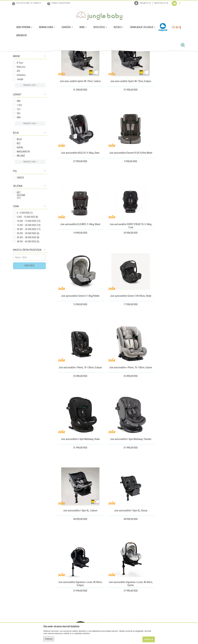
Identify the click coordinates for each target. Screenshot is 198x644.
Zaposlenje (18, 568)
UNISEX (20, 228)
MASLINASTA (23, 202)
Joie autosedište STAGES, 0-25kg (121, 451)
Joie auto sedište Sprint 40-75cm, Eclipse (121, 127)
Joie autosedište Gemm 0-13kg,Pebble (77, 255)
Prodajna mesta (21, 577)
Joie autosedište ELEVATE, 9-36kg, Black (121, 190)
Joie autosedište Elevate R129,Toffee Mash (77, 192)
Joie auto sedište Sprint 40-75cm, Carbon (77, 127)
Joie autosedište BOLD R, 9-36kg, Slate (165, 125)
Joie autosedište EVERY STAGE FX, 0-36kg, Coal (165, 192)
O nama (17, 563)
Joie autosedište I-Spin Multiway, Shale (121, 320)
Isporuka (95, 563)
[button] (184, 45)
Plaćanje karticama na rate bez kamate (66, 584)
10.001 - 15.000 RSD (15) (29, 271)
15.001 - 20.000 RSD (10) (29, 276)
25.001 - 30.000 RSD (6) (28, 284)
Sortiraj (93, 68)
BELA (19, 190)
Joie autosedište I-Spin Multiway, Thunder (165, 322)
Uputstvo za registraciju (63, 568)
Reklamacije (97, 573)
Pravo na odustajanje (101, 582)
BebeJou (21, 117)
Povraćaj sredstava (100, 577)
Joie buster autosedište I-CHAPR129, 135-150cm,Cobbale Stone (165, 452)
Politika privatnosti (61, 591)
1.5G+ (20, 156)
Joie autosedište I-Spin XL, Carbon (77, 386)
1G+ (19, 160)
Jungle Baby (18, 55)
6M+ (19, 168)
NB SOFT (105, 635)
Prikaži (139, 68)
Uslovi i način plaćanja (63, 577)
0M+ (19, 151)
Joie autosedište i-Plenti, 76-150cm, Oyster (77, 322)
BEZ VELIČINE (21, 246)
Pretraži (29, 316)
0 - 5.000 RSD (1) (25, 263)
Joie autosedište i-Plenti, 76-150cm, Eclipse (165, 257)
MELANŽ (21, 206)
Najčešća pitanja (60, 595)
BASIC (20, 98)
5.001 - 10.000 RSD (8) (27, 267)
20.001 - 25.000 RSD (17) (29, 280)
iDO (18, 121)
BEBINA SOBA (22, 82)
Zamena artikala (99, 568)
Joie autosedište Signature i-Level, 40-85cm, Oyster (77, 452)
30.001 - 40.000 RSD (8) (28, 288)
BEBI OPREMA (22, 78)
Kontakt (17, 573)
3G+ (19, 164)
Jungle (20, 130)
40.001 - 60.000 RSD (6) (28, 292)
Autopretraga (78, 68)
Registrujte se (161, 3)
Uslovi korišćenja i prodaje (64, 563)
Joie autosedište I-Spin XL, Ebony (121, 386)
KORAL (20, 198)
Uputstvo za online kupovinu (65, 573)
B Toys (20, 113)
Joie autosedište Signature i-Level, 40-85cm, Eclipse (165, 387)
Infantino (21, 125)
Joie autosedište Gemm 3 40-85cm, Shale (121, 257)
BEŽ (19, 194)
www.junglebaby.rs (85, 635)
